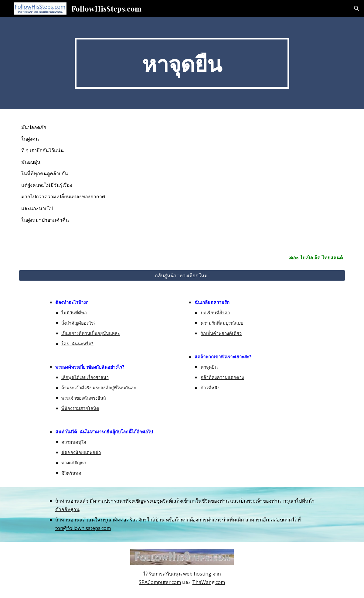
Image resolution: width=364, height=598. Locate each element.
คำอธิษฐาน (67, 509)
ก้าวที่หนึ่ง (210, 388)
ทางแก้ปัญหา (74, 463)
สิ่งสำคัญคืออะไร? (78, 323)
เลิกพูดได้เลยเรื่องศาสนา (85, 377)
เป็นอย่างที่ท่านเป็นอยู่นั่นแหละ (91, 333)
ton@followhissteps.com (83, 528)
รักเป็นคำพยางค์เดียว (221, 333)
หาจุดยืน (209, 367)
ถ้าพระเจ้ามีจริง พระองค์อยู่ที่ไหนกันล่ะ (99, 388)
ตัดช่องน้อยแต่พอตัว (81, 452)
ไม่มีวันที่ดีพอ (74, 313)
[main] (182, 63)
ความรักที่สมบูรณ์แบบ (222, 323)
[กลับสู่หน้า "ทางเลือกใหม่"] (182, 275)
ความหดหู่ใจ (74, 442)
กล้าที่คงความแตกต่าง (222, 377)
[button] (357, 9)
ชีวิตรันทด (71, 473)
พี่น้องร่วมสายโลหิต (80, 408)
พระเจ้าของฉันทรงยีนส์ (84, 398)
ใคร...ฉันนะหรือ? (77, 343)
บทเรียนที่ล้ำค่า (215, 313)
